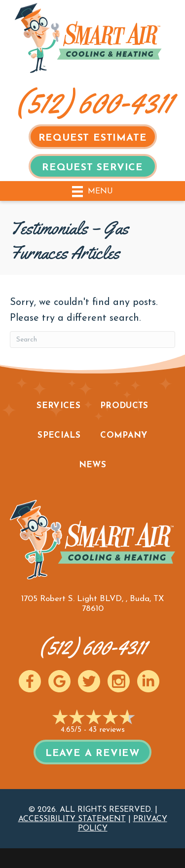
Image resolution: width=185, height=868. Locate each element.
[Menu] (92, 191)
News (92, 465)
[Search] (92, 340)
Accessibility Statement (72, 819)
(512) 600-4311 (94, 102)
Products (124, 406)
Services (58, 406)
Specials (59, 435)
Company (124, 435)
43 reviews (107, 730)
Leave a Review (92, 754)
